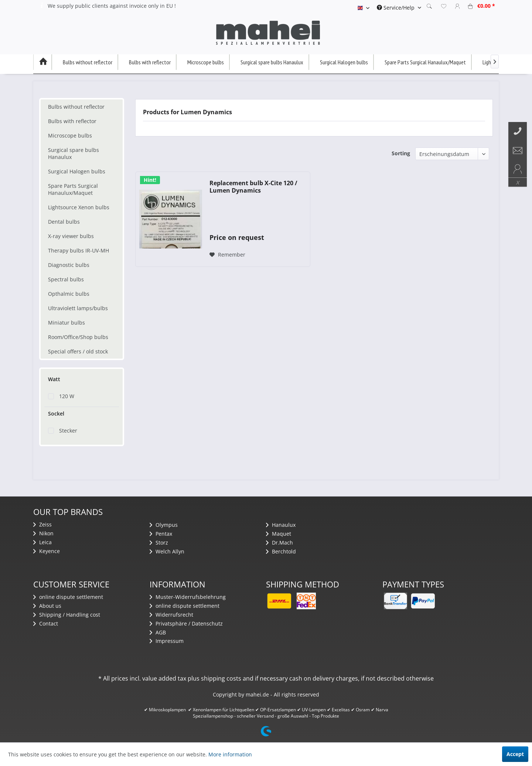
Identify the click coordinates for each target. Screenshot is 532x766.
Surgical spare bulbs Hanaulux (74, 153)
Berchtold (281, 551)
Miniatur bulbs (66, 323)
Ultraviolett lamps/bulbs (78, 308)
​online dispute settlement (68, 597)
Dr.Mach (279, 543)
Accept (515, 754)
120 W (67, 396)
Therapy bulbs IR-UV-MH (79, 250)
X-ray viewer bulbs (71, 236)
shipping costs (221, 678)
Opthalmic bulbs (69, 294)
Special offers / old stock (78, 351)
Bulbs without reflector (76, 107)
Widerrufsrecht (171, 615)
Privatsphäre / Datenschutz (186, 623)
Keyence (47, 551)
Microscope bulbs (70, 135)
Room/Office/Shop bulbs (78, 337)
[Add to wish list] (227, 255)
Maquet (279, 534)
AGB (158, 632)
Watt (54, 379)
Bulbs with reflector (72, 121)
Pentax (161, 534)
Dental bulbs (64, 222)
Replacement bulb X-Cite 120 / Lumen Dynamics (253, 187)
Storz (159, 543)
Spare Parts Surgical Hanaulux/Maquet (73, 189)
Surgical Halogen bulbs (77, 171)
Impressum (167, 641)
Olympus (164, 525)
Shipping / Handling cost (67, 615)
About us (47, 606)
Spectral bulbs (66, 279)
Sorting (401, 153)
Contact (46, 623)
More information (230, 754)
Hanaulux (281, 525)
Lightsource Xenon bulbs (79, 207)
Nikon (43, 533)
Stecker (68, 431)
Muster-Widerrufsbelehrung (188, 597)
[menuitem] (399, 8)
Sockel (56, 413)
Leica (42, 542)
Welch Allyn (167, 551)
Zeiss (42, 524)
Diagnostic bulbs (69, 265)
